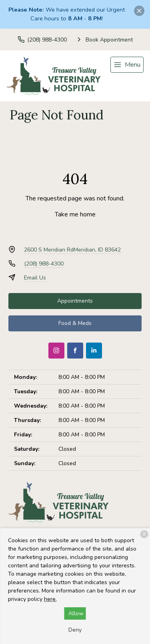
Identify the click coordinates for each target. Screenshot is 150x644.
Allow (76, 613)
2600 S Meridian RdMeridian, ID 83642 (72, 250)
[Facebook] (75, 351)
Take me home (75, 214)
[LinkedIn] (94, 351)
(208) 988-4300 (44, 264)
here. (50, 599)
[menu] (127, 65)
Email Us (35, 278)
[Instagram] (56, 351)
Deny (75, 630)
